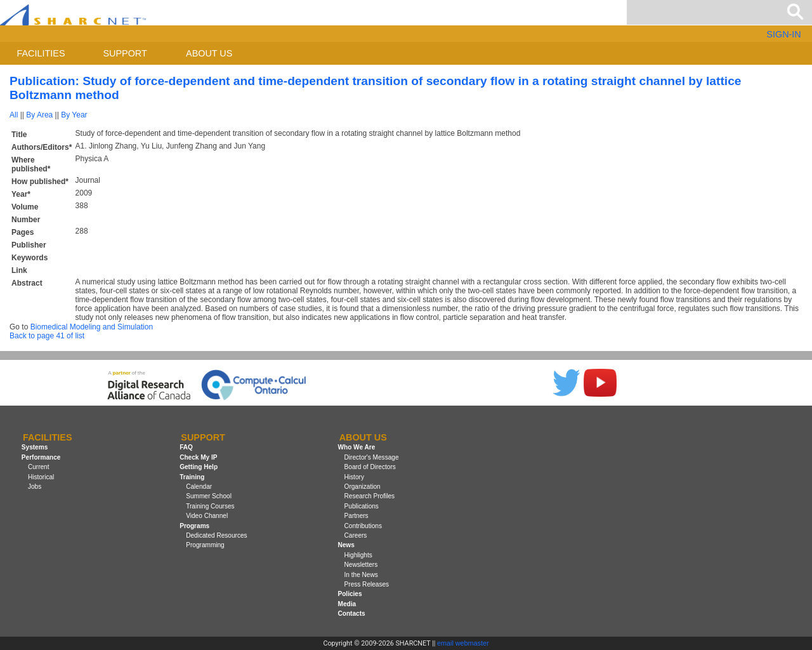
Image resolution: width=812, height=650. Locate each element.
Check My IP (198, 457)
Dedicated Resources (216, 535)
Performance (41, 457)
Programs (194, 526)
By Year (74, 115)
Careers (356, 535)
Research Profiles (370, 496)
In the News (361, 575)
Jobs (35, 487)
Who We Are (356, 448)
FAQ (186, 448)
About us (209, 53)
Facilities (41, 53)
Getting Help (199, 467)
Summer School (209, 496)
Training (192, 477)
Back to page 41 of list (47, 336)
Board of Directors (370, 467)
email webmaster (463, 643)
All (14, 115)
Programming (205, 545)
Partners (357, 516)
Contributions (363, 526)
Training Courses (210, 506)
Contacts (351, 614)
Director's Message (372, 457)
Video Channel (207, 516)
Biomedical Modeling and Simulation (92, 327)
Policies (350, 594)
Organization (363, 487)
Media (347, 604)
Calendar (199, 487)
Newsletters (361, 565)
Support (125, 53)
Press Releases (367, 584)
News (346, 545)
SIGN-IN (783, 34)
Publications (362, 506)
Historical (41, 477)
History (354, 477)
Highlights (358, 555)
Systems (35, 448)
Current (39, 467)
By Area (39, 115)
